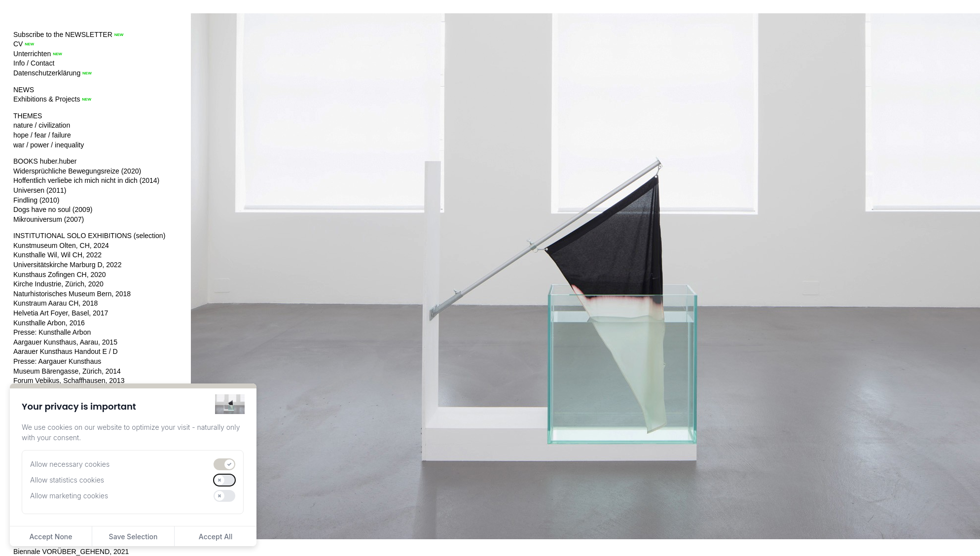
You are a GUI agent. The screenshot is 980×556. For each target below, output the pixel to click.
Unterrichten (32, 54)
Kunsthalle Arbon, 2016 (49, 323)
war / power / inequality (49, 145)
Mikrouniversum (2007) (49, 219)
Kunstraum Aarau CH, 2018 (55, 303)
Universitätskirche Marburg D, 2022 (67, 265)
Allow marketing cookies (69, 496)
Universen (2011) (40, 190)
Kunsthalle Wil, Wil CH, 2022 (57, 255)
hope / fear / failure (42, 135)
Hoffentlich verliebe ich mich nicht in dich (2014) (86, 180)
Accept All (216, 537)
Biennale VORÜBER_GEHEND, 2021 (71, 552)
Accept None (51, 537)
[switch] (224, 464)
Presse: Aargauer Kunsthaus (57, 361)
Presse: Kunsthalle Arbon (52, 332)
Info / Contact (34, 63)
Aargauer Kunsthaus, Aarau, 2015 (65, 342)
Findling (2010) (36, 200)
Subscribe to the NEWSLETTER (63, 35)
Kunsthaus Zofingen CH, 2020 (60, 275)
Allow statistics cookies (67, 480)
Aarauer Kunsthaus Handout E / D (66, 351)
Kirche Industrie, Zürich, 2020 (58, 284)
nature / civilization (42, 125)
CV (18, 44)
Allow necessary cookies (70, 464)
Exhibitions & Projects (47, 99)
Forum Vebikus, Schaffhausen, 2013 (69, 381)
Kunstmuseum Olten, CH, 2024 (61, 245)
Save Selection (133, 537)
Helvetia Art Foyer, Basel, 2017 (61, 313)
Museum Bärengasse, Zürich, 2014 (67, 371)
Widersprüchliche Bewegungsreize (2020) (77, 171)
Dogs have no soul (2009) (53, 209)
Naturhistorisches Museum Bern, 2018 (72, 294)
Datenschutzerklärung (47, 73)
